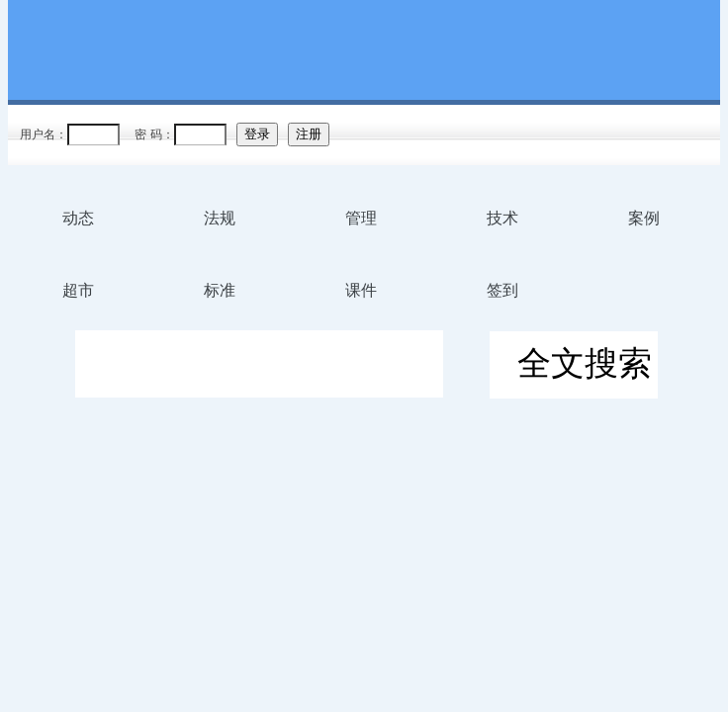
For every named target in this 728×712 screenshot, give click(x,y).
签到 (502, 290)
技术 (502, 218)
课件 (361, 290)
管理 (361, 218)
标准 (220, 290)
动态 (78, 218)
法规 (220, 218)
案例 (644, 218)
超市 (78, 290)
